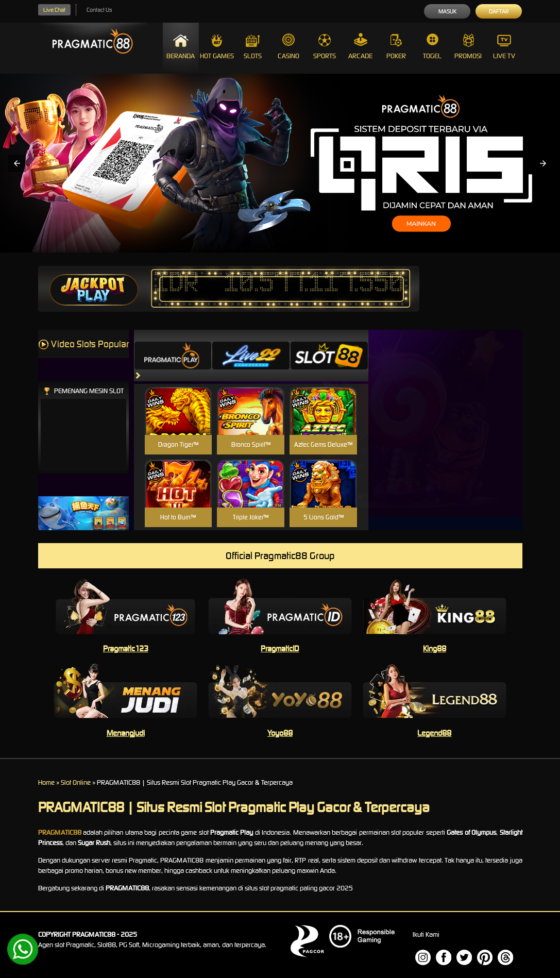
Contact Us (99, 10)
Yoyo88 (280, 733)
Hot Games (217, 47)
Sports (325, 47)
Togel (432, 47)
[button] (17, 163)
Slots (253, 47)
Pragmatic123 (126, 648)
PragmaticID (280, 648)
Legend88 (434, 733)
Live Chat (54, 10)
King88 (435, 648)
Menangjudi (126, 733)
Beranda (181, 47)
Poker (396, 47)
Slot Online (76, 782)
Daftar (499, 11)
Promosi (468, 47)
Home (46, 782)
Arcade (360, 47)
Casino (289, 47)
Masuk (447, 11)
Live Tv (504, 47)
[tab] (173, 356)
